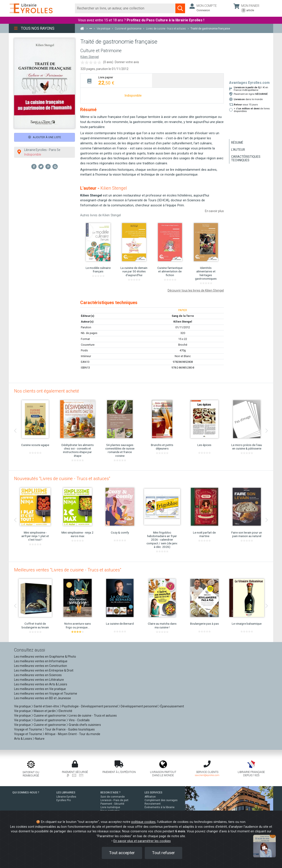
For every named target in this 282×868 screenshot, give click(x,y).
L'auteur (238, 150)
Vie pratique (22, 706)
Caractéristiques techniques (246, 158)
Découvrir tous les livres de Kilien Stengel (196, 290)
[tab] (116, 80)
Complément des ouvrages (161, 800)
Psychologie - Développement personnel (90, 706)
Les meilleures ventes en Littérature (39, 680)
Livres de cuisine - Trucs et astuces (93, 716)
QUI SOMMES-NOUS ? (26, 793)
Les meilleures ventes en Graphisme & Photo (45, 657)
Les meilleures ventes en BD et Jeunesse (43, 698)
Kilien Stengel (90, 57)
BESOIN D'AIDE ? (110, 793)
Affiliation (150, 797)
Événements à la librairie (160, 807)
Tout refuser (163, 853)
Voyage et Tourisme (28, 729)
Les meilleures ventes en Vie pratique (40, 689)
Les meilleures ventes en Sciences (38, 675)
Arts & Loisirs (23, 739)
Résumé (237, 143)
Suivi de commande (113, 797)
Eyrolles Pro (64, 800)
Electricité (65, 711)
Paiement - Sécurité (112, 804)
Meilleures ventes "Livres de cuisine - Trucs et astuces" (68, 570)
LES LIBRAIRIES (66, 793)
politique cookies (143, 822)
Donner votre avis (127, 62)
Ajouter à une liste (45, 137)
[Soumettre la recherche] (180, 8)
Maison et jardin (45, 711)
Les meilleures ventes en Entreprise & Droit (44, 670)
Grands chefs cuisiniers (85, 725)
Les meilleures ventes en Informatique (41, 661)
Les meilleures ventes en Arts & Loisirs (41, 684)
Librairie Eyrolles (66, 797)
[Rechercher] (125, 8)
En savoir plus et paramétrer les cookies (142, 841)
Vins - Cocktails (79, 720)
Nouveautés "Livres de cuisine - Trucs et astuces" (62, 479)
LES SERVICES (153, 793)
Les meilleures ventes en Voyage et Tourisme (46, 694)
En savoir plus (214, 211)
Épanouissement (172, 706)
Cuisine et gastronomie (50, 716)
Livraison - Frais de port (114, 800)
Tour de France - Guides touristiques (70, 729)
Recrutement (153, 804)
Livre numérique (110, 807)
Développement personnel (139, 706)
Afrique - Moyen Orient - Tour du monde (73, 734)
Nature (40, 739)
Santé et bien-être (46, 706)
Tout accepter (122, 853)
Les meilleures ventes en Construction (41, 666)
